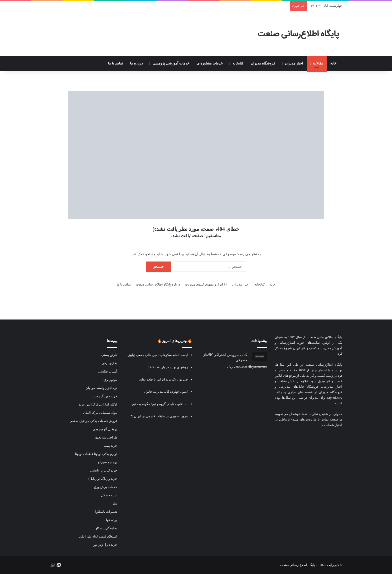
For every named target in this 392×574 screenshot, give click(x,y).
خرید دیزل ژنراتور (105, 545)
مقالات (318, 63)
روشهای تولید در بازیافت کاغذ (168, 367)
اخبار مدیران (294, 63)
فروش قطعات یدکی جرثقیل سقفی (93, 421)
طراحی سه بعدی (106, 437)
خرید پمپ (110, 446)
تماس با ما (115, 63)
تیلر (115, 503)
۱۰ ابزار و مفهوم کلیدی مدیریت (206, 284)
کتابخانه (238, 63)
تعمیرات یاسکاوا (106, 512)
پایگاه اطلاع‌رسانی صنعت (325, 337)
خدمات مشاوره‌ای (210, 63)
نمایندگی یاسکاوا (106, 528)
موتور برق (110, 380)
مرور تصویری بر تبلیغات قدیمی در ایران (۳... (158, 416)
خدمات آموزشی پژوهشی (171, 63)
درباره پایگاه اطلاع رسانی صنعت (158, 284)
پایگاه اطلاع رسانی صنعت (298, 565)
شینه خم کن (109, 495)
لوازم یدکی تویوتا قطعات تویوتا (96, 454)
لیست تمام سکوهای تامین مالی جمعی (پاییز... (157, 355)
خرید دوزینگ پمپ (105, 396)
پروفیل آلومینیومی (105, 429)
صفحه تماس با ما (326, 419)
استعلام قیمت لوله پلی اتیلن (98, 536)
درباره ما (136, 63)
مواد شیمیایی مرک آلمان (100, 413)
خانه (334, 63)
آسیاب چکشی (108, 371)
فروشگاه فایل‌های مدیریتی (299, 387)
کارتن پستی (109, 355)
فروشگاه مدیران (263, 63)
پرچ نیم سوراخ (108, 462)
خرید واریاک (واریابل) (103, 479)
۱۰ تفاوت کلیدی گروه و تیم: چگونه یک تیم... (159, 404)
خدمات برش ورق (106, 487)
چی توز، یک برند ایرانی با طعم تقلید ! (163, 379)
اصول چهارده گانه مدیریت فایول (166, 392)
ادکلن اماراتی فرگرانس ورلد (98, 404)
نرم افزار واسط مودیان (101, 388)
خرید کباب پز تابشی (104, 470)
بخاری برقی (109, 363)
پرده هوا (112, 520)
